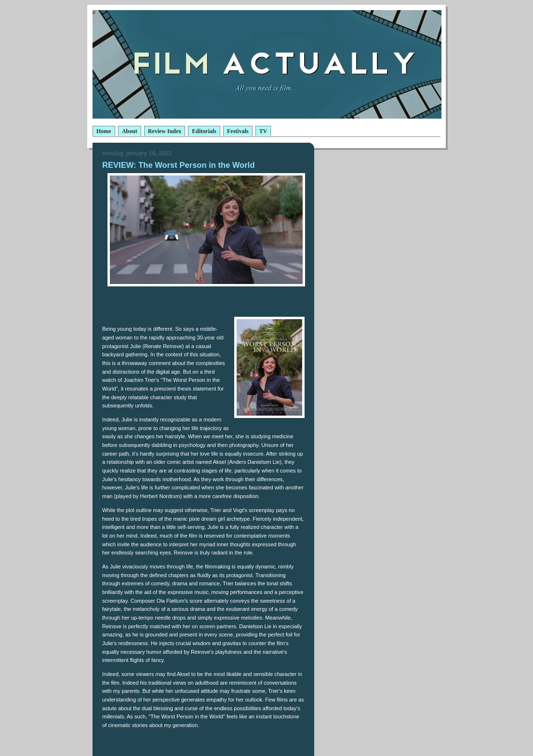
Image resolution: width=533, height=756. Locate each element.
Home (104, 131)
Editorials (204, 131)
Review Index (165, 131)
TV (263, 131)
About (130, 131)
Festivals (238, 131)
